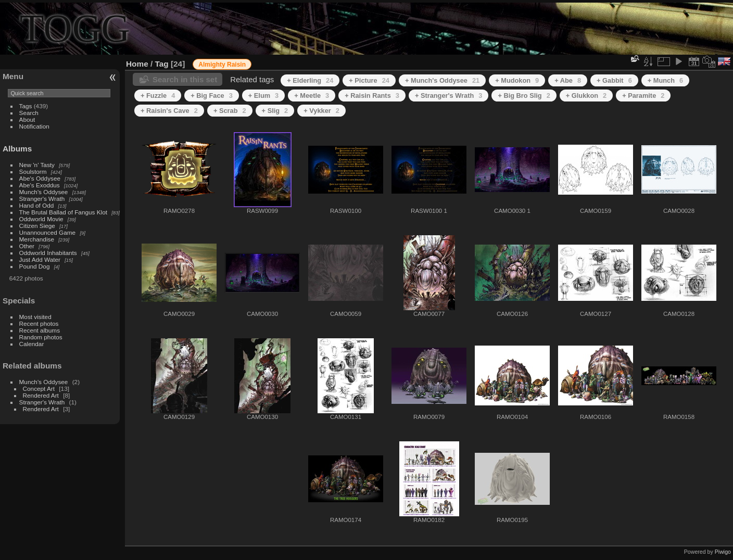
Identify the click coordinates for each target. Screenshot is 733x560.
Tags (26, 106)
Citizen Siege (37, 226)
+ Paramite (643, 96)
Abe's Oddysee (40, 178)
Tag (162, 64)
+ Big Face (212, 96)
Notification (34, 126)
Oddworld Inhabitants (48, 253)
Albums (17, 149)
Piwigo (723, 552)
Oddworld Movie (41, 219)
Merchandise (37, 239)
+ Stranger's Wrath (449, 96)
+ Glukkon (586, 96)
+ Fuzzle (158, 96)
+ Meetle (312, 96)
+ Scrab (230, 111)
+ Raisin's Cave (169, 111)
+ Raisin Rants (372, 96)
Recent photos (39, 323)
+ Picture (369, 80)
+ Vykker (321, 111)
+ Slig (275, 111)
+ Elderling (310, 80)
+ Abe (568, 80)
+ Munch (665, 80)
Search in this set (185, 79)
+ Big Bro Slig (524, 96)
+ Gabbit (614, 80)
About (27, 119)
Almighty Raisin (222, 65)
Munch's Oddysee (44, 192)
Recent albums (40, 330)
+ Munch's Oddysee (442, 80)
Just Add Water (40, 259)
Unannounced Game (48, 232)
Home (137, 64)
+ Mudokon (517, 80)
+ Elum (263, 96)
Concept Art (39, 389)
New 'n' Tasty (37, 165)
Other (27, 246)
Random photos (41, 337)
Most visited (35, 317)
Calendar (32, 344)
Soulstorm (33, 171)
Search (29, 113)
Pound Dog (35, 266)
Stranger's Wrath (42, 199)
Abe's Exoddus (40, 185)
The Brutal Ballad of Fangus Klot (63, 212)
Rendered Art (41, 395)
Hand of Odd (37, 205)
